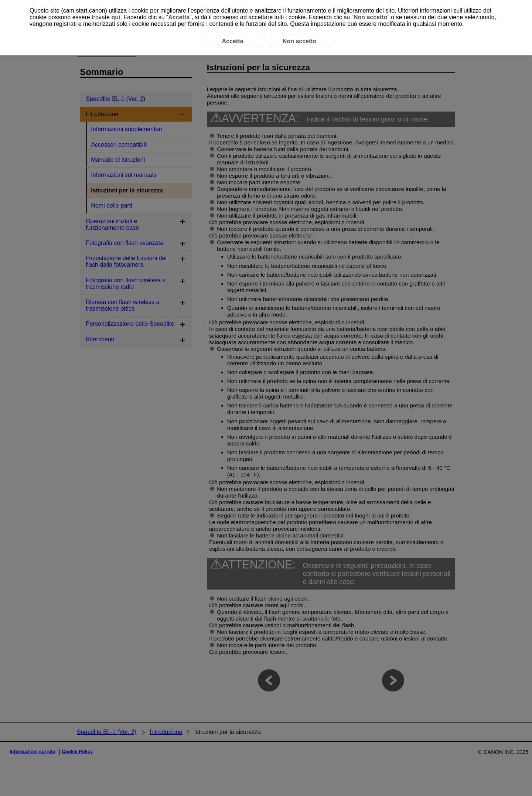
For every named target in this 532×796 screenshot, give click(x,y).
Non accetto (371, 17)
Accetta (179, 17)
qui (116, 17)
